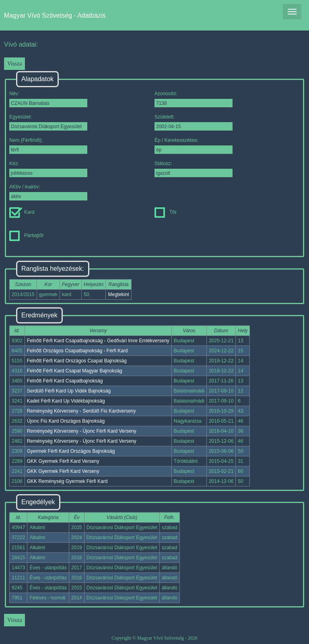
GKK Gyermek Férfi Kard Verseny (63, 461)
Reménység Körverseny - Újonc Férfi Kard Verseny (82, 431)
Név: (48, 99)
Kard (22, 212)
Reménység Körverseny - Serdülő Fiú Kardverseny (81, 411)
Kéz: (48, 169)
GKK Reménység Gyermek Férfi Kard (67, 481)
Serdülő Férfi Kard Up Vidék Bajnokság (69, 391)
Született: (194, 122)
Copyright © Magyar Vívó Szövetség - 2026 (154, 638)
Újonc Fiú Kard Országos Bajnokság (66, 421)
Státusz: (194, 169)
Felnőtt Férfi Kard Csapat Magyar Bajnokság (75, 371)
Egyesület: (48, 122)
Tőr (166, 212)
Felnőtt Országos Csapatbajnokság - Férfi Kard (77, 351)
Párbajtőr (27, 235)
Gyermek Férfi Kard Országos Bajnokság (71, 451)
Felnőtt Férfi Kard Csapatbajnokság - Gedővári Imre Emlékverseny (98, 341)
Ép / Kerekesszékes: (194, 146)
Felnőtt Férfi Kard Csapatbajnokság (65, 381)
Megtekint (118, 294)
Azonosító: (194, 99)
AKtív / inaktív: (48, 192)
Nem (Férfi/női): (48, 146)
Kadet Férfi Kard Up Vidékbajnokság (66, 401)
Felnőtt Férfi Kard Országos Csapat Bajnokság (77, 361)
